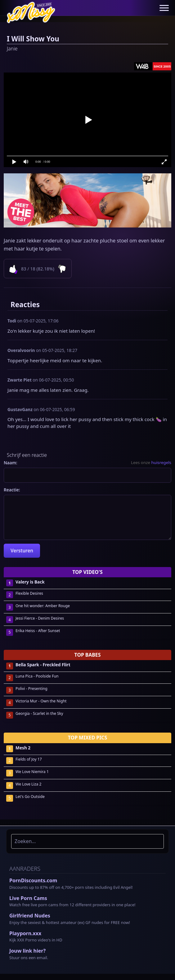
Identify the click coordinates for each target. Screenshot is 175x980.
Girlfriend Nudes (30, 916)
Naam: (11, 463)
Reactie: (12, 490)
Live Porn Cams (28, 898)
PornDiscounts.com (33, 880)
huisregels (161, 462)
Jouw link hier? (27, 951)
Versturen (22, 551)
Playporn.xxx (25, 933)
